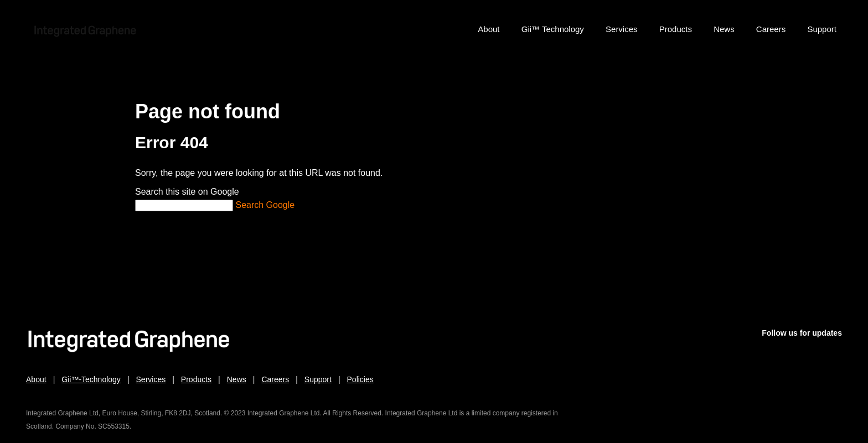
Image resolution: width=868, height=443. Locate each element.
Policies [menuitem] (360, 379)
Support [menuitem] (822, 29)
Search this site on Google (187, 192)
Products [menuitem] (676, 29)
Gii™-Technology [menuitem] (91, 379)
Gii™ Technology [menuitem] (553, 29)
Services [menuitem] (622, 29)
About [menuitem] (489, 29)
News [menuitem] (724, 29)
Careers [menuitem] (771, 29)
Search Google (265, 205)
